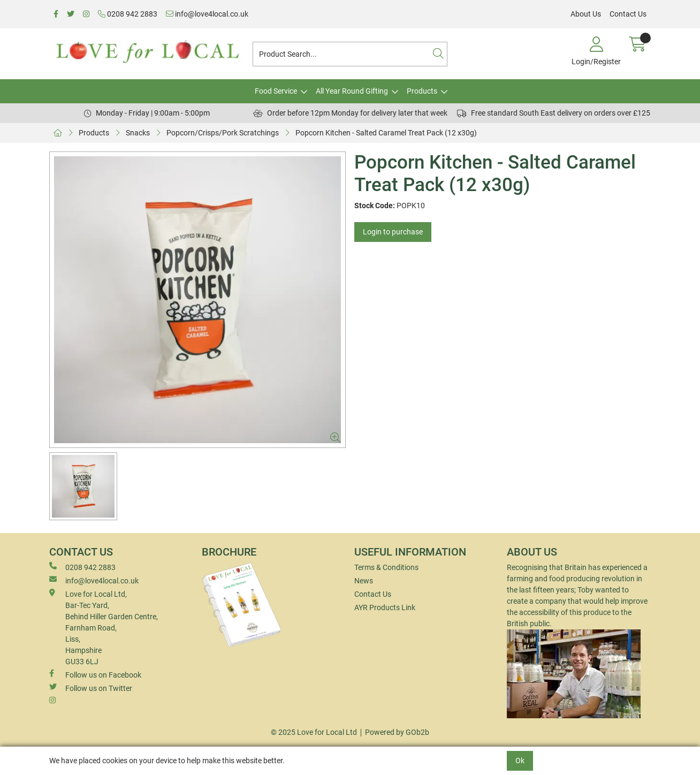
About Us (586, 14)
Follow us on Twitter (91, 688)
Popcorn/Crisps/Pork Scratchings (223, 133)
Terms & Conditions (386, 567)
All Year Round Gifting (352, 91)
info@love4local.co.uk (207, 14)
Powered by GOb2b (397, 732)
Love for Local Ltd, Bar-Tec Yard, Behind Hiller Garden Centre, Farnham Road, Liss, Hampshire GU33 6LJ (104, 627)
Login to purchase (393, 232)
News (364, 581)
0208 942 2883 (128, 14)
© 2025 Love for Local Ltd (314, 732)
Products (422, 91)
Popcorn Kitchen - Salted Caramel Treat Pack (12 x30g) (386, 133)
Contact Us (628, 14)
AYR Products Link (385, 607)
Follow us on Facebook (95, 674)
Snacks (138, 133)
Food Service (276, 91)
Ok (520, 761)
